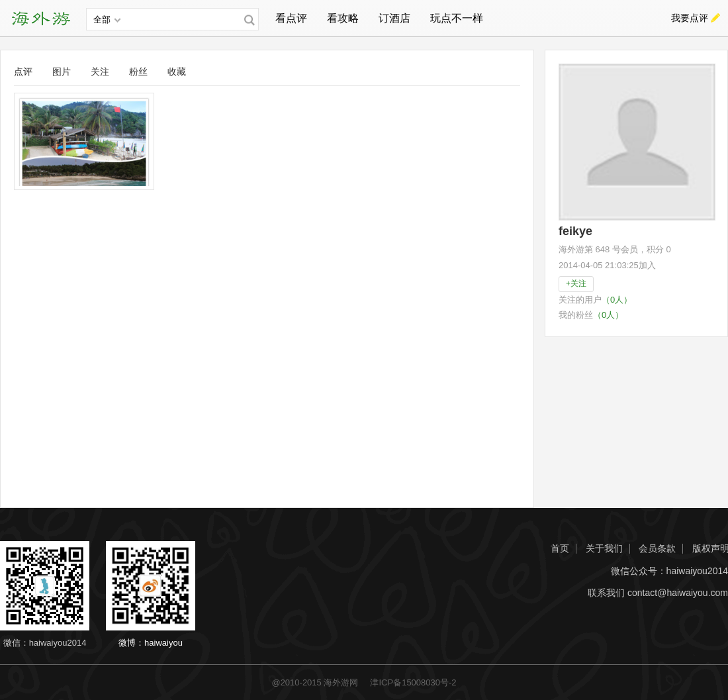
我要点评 (690, 18)
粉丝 (138, 72)
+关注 (576, 283)
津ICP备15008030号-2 (413, 682)
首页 (560, 549)
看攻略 (343, 18)
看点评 (291, 18)
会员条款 (657, 549)
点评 (23, 72)
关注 (100, 72)
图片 (62, 72)
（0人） (617, 300)
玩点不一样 (457, 18)
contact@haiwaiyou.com (678, 593)
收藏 (177, 72)
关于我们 (604, 549)
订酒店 (394, 18)
